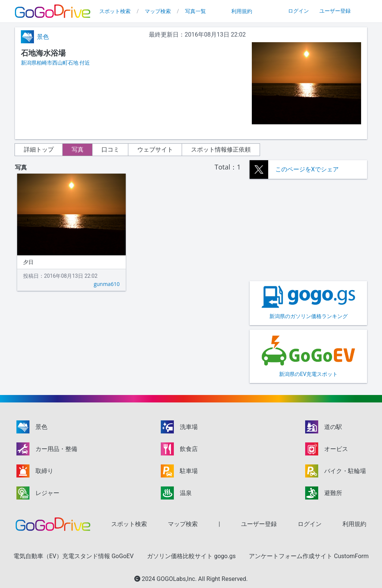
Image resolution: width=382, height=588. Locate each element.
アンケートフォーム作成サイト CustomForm (309, 556)
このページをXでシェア (307, 169)
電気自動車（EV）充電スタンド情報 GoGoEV (74, 556)
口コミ (110, 150)
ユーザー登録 (335, 11)
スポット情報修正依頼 (221, 150)
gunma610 (107, 284)
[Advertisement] (308, 230)
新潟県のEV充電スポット (308, 356)
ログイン (298, 11)
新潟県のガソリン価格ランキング (308, 302)
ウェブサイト (155, 150)
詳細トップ (39, 150)
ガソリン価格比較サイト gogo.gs (191, 556)
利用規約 (242, 11)
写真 (78, 150)
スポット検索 (115, 11)
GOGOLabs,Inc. (177, 579)
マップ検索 (158, 11)
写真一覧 (195, 11)
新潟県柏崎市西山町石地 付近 (55, 63)
